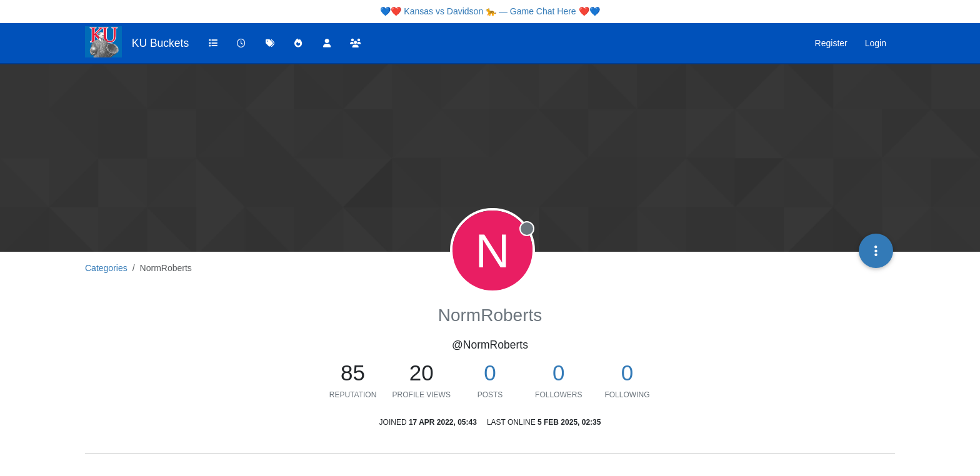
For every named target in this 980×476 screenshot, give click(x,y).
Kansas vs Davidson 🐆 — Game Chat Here (490, 11)
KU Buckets (160, 43)
